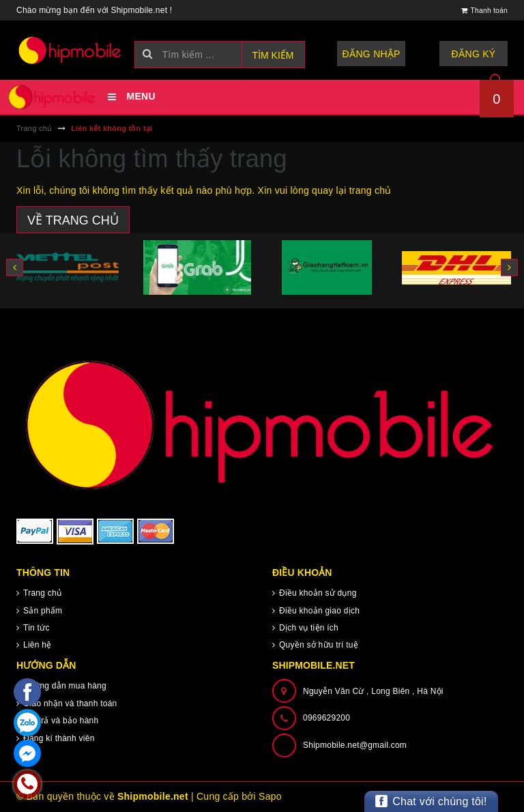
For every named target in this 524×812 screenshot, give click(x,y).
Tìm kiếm (273, 55)
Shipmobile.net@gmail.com (355, 745)
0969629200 (326, 718)
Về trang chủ (73, 220)
